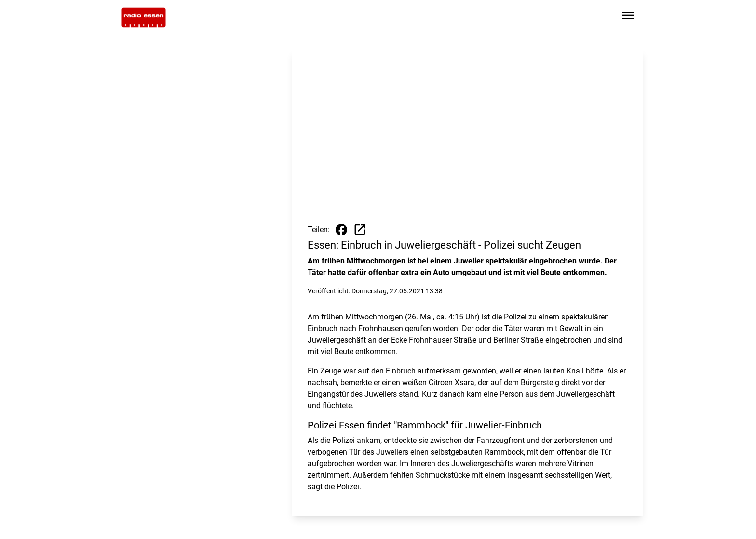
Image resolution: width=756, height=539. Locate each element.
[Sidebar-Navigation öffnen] (628, 17)
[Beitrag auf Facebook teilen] (341, 230)
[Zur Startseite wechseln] (144, 17)
